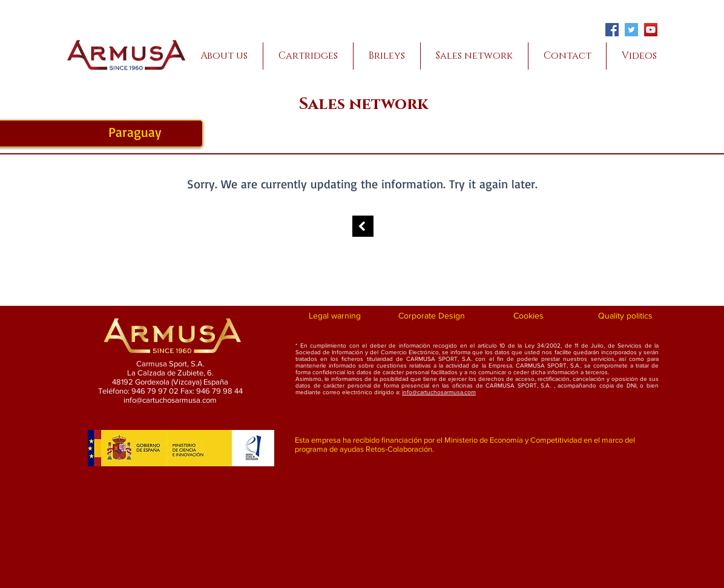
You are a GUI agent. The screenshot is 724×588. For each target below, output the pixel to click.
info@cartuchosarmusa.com (439, 392)
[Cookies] (528, 316)
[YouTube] (651, 30)
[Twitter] (631, 30)
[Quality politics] (625, 316)
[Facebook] (612, 30)
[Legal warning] (334, 316)
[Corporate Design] (431, 316)
